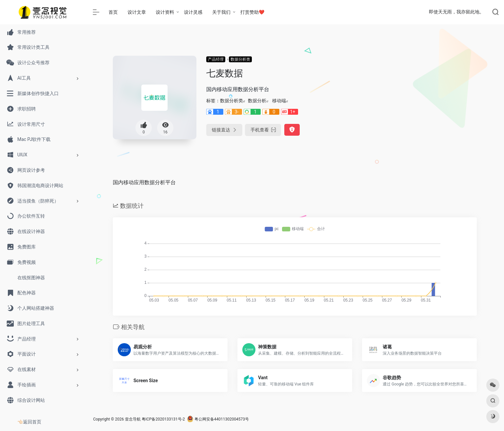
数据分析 (257, 101)
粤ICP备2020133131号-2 (163, 419)
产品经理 (216, 59)
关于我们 (221, 12)
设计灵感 (193, 12)
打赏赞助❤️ (252, 12)
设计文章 (137, 12)
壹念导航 (133, 419)
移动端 (279, 101)
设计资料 (165, 12)
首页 (113, 12)
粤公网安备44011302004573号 (218, 419)
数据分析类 (240, 59)
